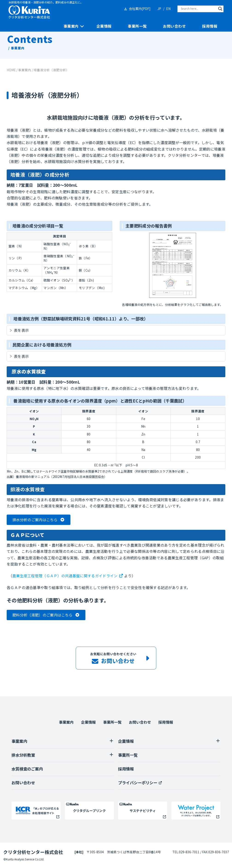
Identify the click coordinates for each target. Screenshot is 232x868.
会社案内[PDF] (140, 9)
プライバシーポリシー (138, 783)
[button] (39, 520)
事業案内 (71, 26)
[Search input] (198, 9)
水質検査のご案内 (27, 769)
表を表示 (21, 330)
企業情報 (104, 26)
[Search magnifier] (220, 9)
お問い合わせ (174, 26)
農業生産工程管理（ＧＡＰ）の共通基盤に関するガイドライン (65, 576)
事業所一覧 (137, 26)
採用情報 (210, 26)
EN (168, 9)
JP (159, 9)
